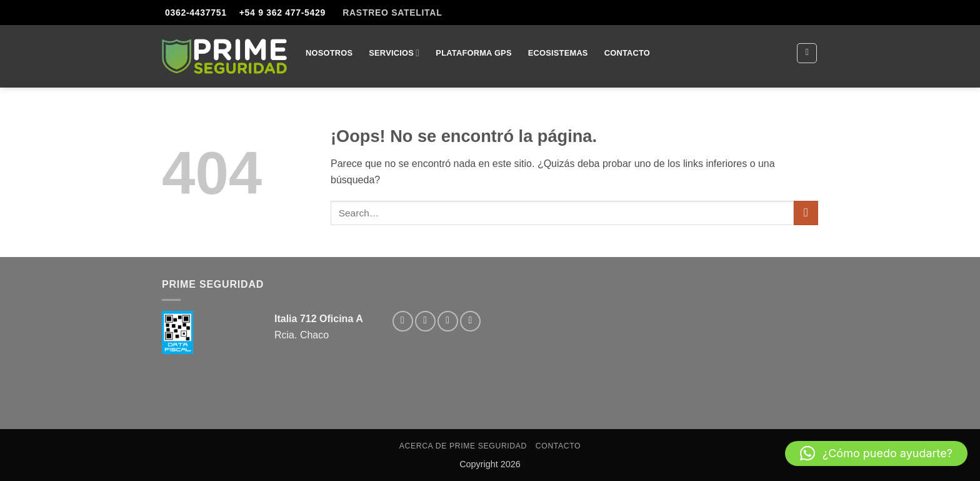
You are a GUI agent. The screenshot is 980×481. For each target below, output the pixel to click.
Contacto (627, 53)
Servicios (394, 53)
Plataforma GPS (473, 53)
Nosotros (329, 53)
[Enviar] (806, 213)
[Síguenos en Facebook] (403, 321)
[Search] (807, 53)
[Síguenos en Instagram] (425, 321)
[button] (876, 453)
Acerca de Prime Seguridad (463, 446)
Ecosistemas (558, 53)
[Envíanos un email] (448, 321)
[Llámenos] (470, 321)
